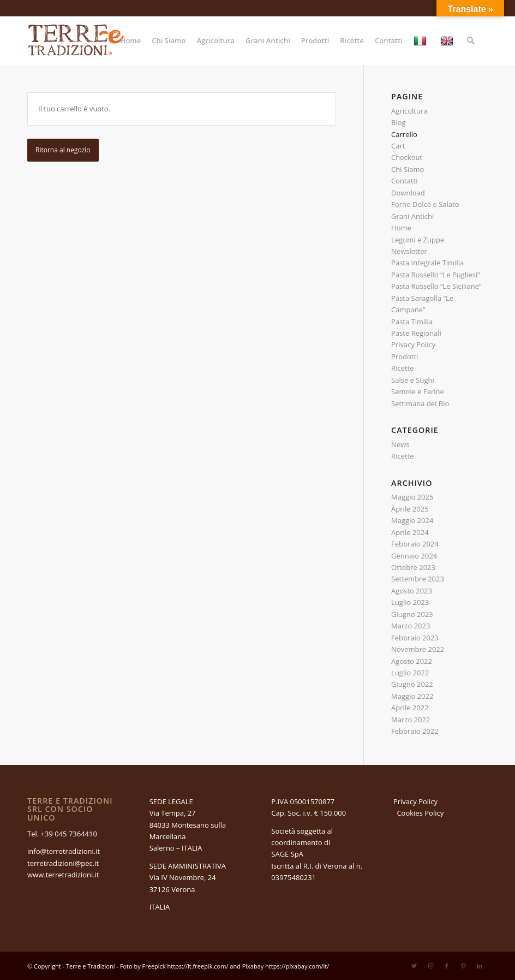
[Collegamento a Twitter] (414, 966)
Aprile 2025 (410, 509)
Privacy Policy (413, 345)
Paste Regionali (416, 333)
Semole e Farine (418, 391)
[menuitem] (131, 40)
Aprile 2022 (410, 708)
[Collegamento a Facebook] (447, 966)
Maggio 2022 (412, 696)
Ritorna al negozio (63, 150)
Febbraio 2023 (415, 638)
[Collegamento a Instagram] (430, 966)
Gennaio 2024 (414, 556)
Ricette (402, 368)
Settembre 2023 (418, 579)
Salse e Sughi (413, 380)
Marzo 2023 (411, 626)
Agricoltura (409, 111)
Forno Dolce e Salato (425, 204)
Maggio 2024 (412, 520)
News (400, 444)
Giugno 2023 (412, 614)
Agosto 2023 (412, 591)
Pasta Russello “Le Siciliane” (436, 286)
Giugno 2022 (412, 684)
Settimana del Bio (420, 403)
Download (408, 193)
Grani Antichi (412, 216)
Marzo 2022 (411, 720)
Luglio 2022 (410, 673)
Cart (398, 146)
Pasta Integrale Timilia (427, 263)
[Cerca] (471, 40)
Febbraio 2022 (415, 731)
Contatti (404, 181)
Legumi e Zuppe (418, 240)
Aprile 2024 (410, 532)
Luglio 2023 (410, 602)
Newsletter (409, 251)
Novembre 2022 (418, 649)
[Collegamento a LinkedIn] (480, 966)
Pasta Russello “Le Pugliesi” (436, 275)
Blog (399, 122)
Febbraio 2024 (415, 544)
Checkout (407, 157)
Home (401, 228)
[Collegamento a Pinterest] (463, 966)
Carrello (404, 134)
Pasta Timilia (412, 322)
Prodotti (405, 357)
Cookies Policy (420, 813)
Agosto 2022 (412, 661)
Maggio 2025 (412, 497)
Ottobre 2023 (413, 567)
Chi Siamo (408, 169)
